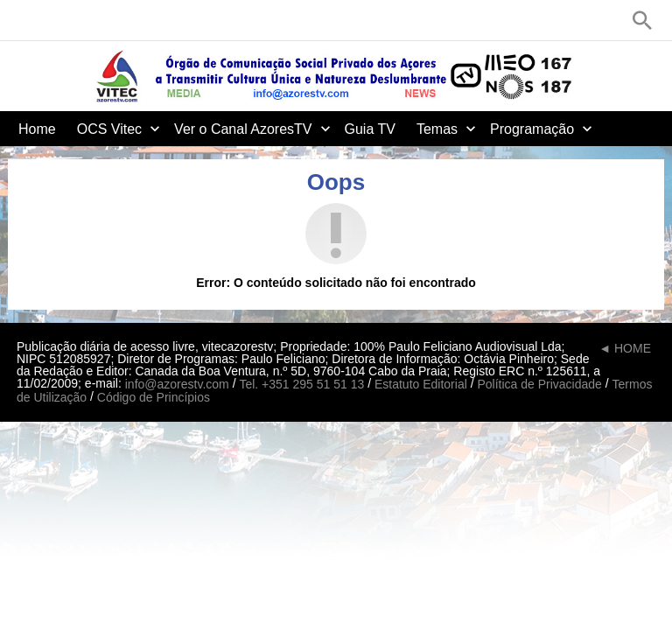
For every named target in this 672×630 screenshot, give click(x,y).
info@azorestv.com (177, 384)
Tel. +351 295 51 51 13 (301, 384)
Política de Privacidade (539, 384)
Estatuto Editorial (421, 384)
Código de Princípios (154, 398)
